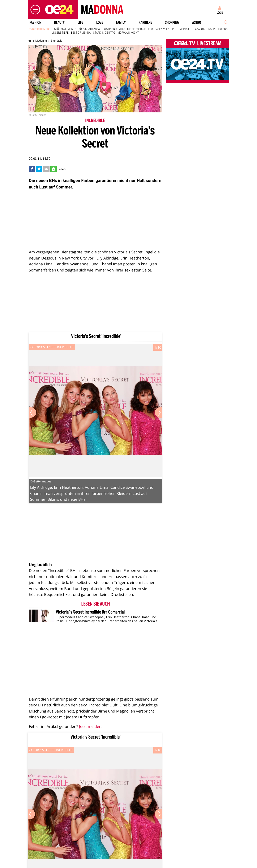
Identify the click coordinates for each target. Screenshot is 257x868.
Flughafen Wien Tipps (163, 29)
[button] (34, 10)
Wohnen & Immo (114, 29)
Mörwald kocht (128, 33)
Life (80, 22)
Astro (197, 22)
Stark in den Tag (104, 33)
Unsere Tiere (60, 33)
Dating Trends (218, 29)
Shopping (172, 22)
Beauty (59, 22)
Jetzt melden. (91, 726)
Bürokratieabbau (90, 29)
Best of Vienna (81, 33)
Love (100, 22)
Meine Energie (136, 29)
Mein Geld (186, 29)
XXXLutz (200, 29)
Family (121, 22)
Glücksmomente (65, 29)
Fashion (35, 22)
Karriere (145, 22)
